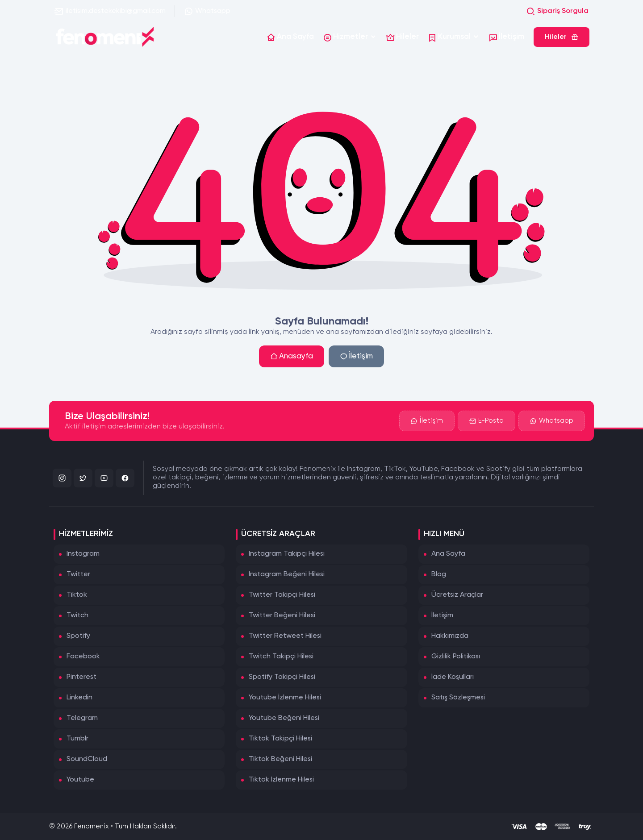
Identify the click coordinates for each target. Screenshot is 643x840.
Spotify (78, 636)
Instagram (83, 554)
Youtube (80, 780)
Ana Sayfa (448, 554)
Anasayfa (292, 356)
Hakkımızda (450, 636)
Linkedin (79, 698)
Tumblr (77, 739)
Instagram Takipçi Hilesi (287, 554)
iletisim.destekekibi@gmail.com (110, 11)
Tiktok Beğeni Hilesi (280, 759)
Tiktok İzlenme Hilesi (281, 780)
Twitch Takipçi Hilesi (281, 657)
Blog (439, 574)
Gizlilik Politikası (456, 657)
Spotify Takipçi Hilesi (282, 677)
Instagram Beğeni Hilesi (287, 574)
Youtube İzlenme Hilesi (285, 698)
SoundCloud (87, 759)
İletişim (356, 356)
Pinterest (81, 677)
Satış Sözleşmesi (458, 698)
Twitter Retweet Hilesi (285, 636)
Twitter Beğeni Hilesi (282, 615)
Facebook (83, 657)
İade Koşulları (453, 677)
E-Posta (486, 421)
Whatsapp (207, 11)
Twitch (77, 615)
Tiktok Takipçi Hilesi (280, 739)
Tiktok (77, 595)
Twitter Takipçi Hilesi (282, 595)
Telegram (82, 718)
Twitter (78, 574)
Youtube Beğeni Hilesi (284, 718)
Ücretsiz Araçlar (457, 595)
